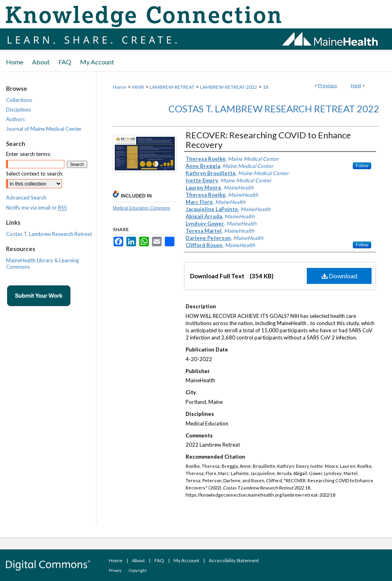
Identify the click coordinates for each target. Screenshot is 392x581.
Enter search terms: (28, 154)
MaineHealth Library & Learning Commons (42, 264)
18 (266, 87)
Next (356, 85)
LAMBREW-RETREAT (172, 87)
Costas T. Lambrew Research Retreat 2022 (274, 109)
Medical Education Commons (141, 208)
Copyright (138, 570)
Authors (15, 119)
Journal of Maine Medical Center (44, 129)
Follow (362, 166)
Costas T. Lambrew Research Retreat (49, 234)
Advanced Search (26, 198)
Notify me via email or (36, 208)
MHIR (138, 87)
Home (120, 87)
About (138, 560)
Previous (328, 85)
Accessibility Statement (234, 560)
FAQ (159, 560)
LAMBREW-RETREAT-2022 (229, 87)
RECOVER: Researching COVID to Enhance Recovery (268, 140)
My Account (186, 560)
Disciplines (18, 110)
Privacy (115, 570)
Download (339, 276)
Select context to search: (35, 174)
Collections (19, 100)
